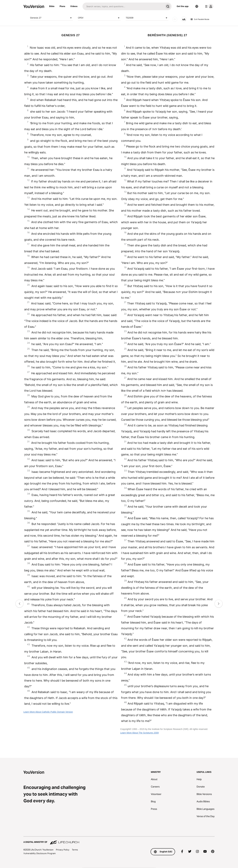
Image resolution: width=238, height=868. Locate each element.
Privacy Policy (63, 850)
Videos (74, 6)
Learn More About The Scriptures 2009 (139, 733)
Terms (75, 850)
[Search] (123, 6)
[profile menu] (209, 6)
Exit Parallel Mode (200, 19)
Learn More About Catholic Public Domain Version (48, 712)
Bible (52, 6)
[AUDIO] (175, 19)
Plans (62, 6)
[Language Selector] (197, 6)
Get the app (183, 6)
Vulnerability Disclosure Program (40, 853)
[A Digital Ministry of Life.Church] (119, 841)
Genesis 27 (51, 18)
